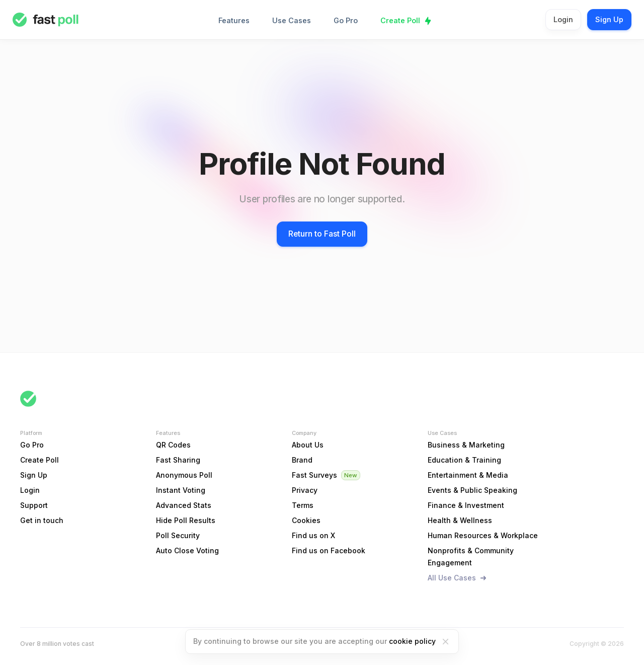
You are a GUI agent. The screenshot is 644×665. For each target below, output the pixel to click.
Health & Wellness (460, 520)
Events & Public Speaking (472, 490)
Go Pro (346, 20)
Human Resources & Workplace (483, 535)
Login (563, 19)
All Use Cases (452, 578)
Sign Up (609, 19)
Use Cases (292, 20)
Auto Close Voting (187, 550)
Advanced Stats (184, 505)
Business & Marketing (466, 445)
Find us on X (313, 535)
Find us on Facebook (329, 550)
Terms (303, 505)
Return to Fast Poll (322, 234)
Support (34, 505)
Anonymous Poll (184, 475)
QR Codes (173, 445)
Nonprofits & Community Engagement (471, 557)
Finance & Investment (466, 505)
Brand (302, 460)
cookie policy (412, 641)
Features (234, 20)
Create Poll (400, 20)
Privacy (305, 490)
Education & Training (464, 460)
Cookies (306, 520)
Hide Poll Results (186, 520)
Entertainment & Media (468, 475)
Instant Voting (181, 490)
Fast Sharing (178, 460)
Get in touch (42, 520)
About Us (308, 445)
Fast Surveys (314, 475)
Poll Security (178, 535)
